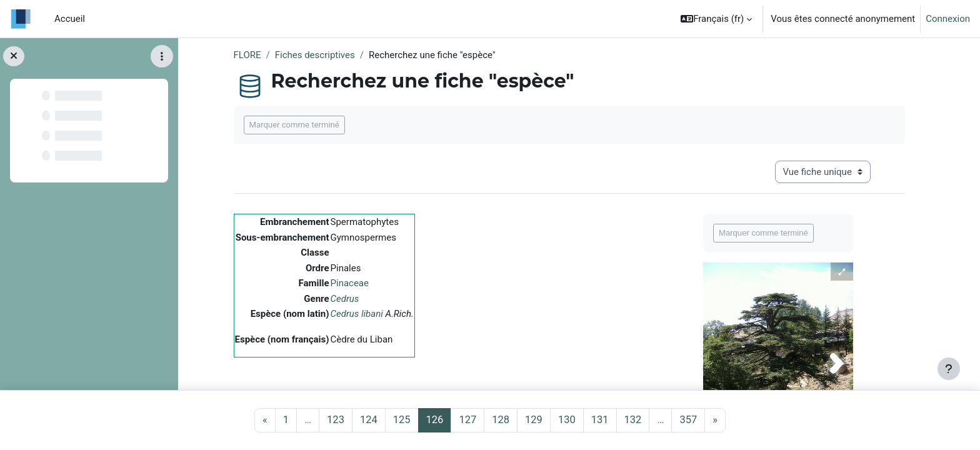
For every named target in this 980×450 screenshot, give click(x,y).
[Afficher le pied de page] (949, 369)
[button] (716, 19)
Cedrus (345, 299)
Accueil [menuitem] (70, 19)
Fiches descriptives (315, 55)
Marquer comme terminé (294, 125)
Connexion (948, 19)
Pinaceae (350, 283)
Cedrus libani (357, 314)
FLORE (247, 55)
